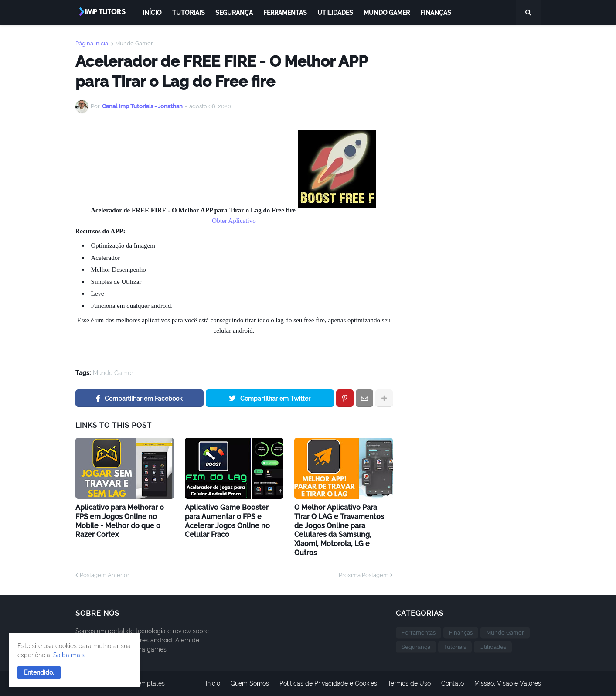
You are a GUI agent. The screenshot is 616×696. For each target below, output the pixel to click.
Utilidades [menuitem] (335, 13)
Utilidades (493, 647)
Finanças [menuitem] (436, 13)
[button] (39, 672)
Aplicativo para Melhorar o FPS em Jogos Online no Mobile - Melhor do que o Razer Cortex (120, 521)
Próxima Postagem (364, 575)
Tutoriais (455, 647)
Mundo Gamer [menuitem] (387, 13)
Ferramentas (419, 633)
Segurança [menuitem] (234, 13)
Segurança (416, 647)
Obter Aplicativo (234, 221)
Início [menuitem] (152, 13)
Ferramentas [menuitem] (285, 13)
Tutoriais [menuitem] (189, 13)
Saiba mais (69, 655)
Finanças (461, 633)
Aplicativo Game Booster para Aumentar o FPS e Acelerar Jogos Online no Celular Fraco (227, 521)
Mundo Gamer (134, 43)
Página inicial (93, 43)
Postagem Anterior (105, 575)
